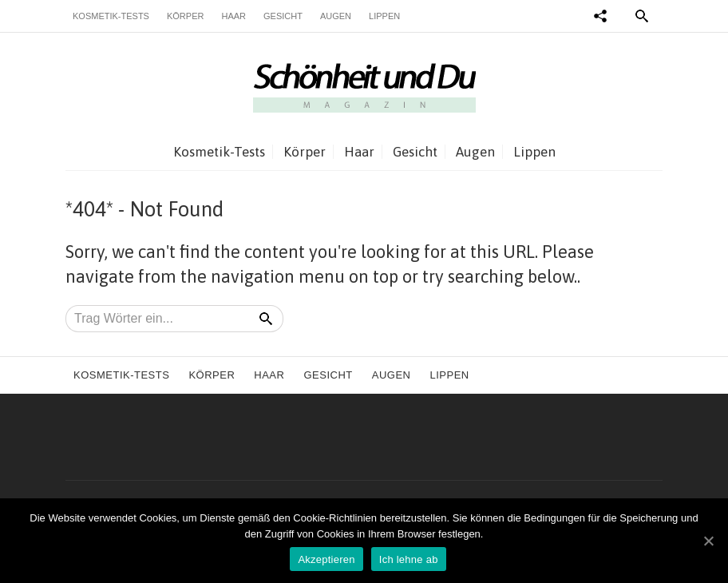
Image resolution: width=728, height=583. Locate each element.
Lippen (384, 16)
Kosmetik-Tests (111, 16)
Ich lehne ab (409, 559)
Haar (233, 16)
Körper (185, 16)
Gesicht (283, 16)
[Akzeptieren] (708, 541)
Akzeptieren (326, 559)
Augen (336, 16)
